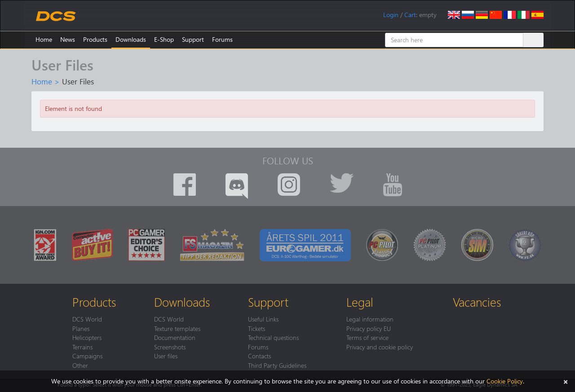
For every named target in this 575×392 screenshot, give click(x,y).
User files (166, 356)
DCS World (87, 319)
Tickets (257, 328)
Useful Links (263, 319)
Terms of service (367, 337)
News (68, 39)
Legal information (370, 319)
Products (95, 39)
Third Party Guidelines (277, 365)
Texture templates (177, 328)
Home (44, 39)
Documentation (175, 337)
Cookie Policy (505, 381)
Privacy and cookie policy (380, 347)
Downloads (131, 39)
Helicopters (87, 337)
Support (193, 39)
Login (391, 15)
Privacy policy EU (369, 328)
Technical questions (273, 337)
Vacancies (477, 302)
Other (80, 365)
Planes (81, 328)
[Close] (566, 381)
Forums (222, 39)
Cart (410, 15)
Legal (360, 302)
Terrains (82, 347)
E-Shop (164, 39)
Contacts (259, 356)
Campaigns (87, 356)
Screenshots (170, 347)
